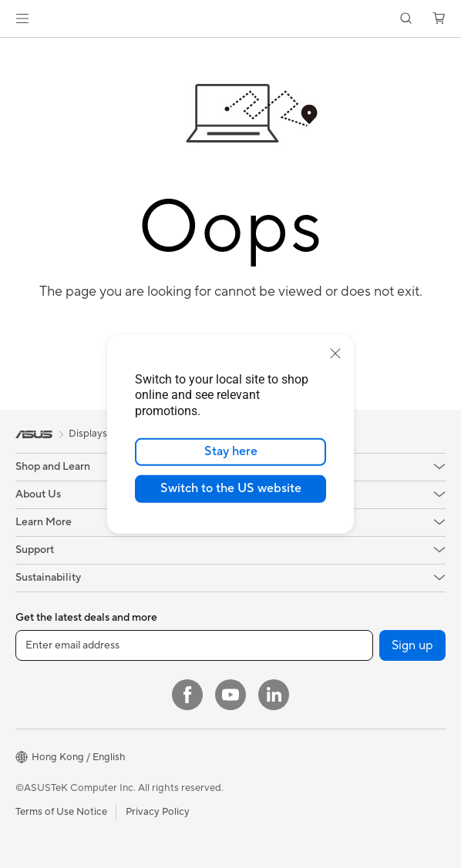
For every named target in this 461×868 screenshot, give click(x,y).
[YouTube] (230, 695)
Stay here (231, 451)
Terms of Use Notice (61, 812)
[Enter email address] (194, 645)
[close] (335, 353)
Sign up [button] (412, 645)
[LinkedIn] (274, 695)
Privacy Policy (158, 812)
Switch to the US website (231, 488)
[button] (22, 18)
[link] (231, 19)
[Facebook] (187, 695)
